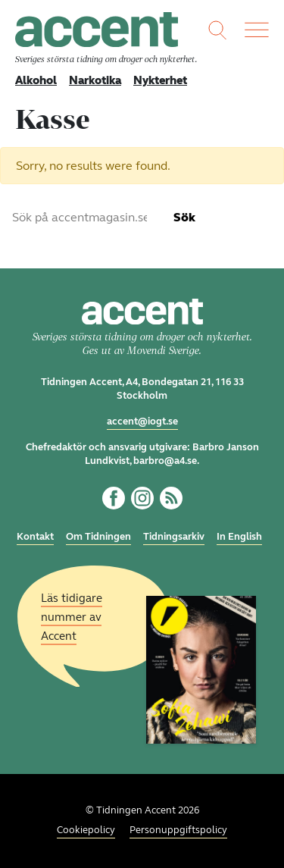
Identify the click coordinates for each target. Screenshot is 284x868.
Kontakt (35, 537)
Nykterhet (160, 80)
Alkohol (36, 80)
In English (239, 537)
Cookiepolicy (86, 830)
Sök (184, 217)
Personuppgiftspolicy (178, 830)
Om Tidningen (98, 537)
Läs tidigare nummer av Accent (72, 616)
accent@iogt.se (142, 421)
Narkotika (95, 80)
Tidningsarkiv (174, 537)
